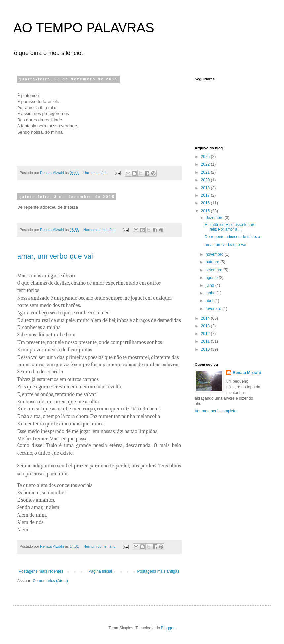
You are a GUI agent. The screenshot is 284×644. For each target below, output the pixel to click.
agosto (212, 278)
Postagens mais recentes (41, 571)
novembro (215, 254)
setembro (214, 270)
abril (210, 301)
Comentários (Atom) (50, 581)
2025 (206, 157)
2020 (206, 180)
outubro (213, 262)
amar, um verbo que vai (55, 256)
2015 (206, 211)
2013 (206, 326)
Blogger (168, 628)
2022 (206, 164)
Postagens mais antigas (158, 571)
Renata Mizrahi (247, 373)
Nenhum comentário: (100, 230)
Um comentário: (96, 173)
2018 (206, 188)
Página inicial (100, 571)
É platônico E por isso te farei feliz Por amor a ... (231, 227)
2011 (206, 341)
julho (211, 285)
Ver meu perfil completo (216, 411)
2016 (206, 203)
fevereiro (214, 309)
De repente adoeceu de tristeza (232, 237)
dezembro (215, 218)
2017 (206, 195)
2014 (206, 318)
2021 (206, 172)
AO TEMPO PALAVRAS (84, 28)
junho (211, 293)
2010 (206, 349)
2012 (206, 334)
